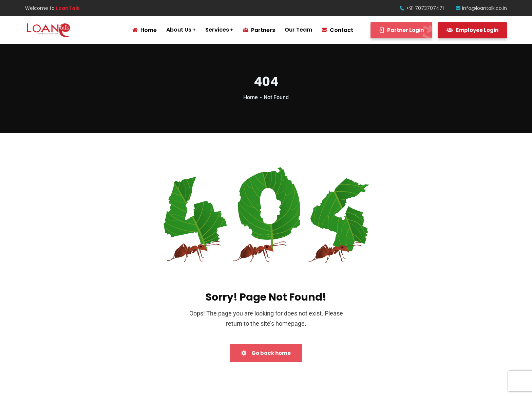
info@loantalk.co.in (481, 8)
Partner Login (406, 30)
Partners (259, 30)
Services (217, 30)
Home (251, 97)
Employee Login (472, 30)
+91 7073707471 (422, 8)
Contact (337, 30)
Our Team (298, 30)
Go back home (266, 353)
